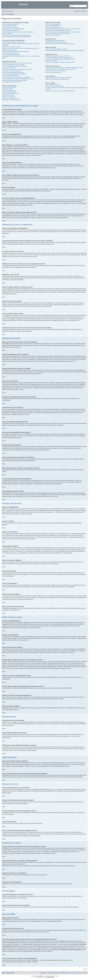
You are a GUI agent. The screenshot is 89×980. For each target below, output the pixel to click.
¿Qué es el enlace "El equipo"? (53, 35)
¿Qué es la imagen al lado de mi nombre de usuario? (15, 51)
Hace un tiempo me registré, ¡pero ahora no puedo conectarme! (18, 32)
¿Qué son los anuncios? (8, 95)
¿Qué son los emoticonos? (9, 90)
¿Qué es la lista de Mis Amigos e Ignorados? (57, 49)
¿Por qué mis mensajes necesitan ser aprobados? (15, 80)
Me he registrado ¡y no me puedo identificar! (13, 29)
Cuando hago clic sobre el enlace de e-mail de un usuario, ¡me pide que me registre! (21, 57)
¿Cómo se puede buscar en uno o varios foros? (57, 56)
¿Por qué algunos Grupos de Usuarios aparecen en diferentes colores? (63, 32)
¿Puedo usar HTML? (7, 89)
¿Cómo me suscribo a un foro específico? (56, 71)
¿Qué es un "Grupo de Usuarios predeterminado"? (58, 33)
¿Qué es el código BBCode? (9, 87)
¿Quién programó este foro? (52, 84)
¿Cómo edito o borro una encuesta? (11, 71)
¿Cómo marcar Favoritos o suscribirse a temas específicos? (60, 69)
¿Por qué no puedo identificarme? (11, 30)
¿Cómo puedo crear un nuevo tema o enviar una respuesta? (17, 63)
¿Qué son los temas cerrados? (10, 98)
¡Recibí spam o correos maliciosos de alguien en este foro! (60, 44)
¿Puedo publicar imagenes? (9, 92)
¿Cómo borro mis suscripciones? (54, 72)
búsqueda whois (53, 943)
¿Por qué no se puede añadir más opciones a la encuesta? (17, 69)
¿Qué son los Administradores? (53, 24)
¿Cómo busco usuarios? (51, 61)
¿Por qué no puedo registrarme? (10, 27)
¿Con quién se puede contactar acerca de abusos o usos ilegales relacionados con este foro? (66, 88)
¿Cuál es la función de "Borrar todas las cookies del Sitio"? (17, 37)
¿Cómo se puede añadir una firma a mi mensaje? (15, 66)
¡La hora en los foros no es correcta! (11, 47)
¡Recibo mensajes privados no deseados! (56, 42)
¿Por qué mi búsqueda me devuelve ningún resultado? (59, 57)
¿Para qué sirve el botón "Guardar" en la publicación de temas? (18, 79)
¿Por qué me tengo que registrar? (11, 24)
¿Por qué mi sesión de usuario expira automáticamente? (16, 35)
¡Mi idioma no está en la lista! (9, 50)
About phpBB (48, 921)
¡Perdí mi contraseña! (8, 33)
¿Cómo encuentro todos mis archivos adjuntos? (57, 79)
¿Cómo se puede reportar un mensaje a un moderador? (16, 77)
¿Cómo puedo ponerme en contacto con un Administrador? (60, 91)
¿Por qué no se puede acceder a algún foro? (13, 72)
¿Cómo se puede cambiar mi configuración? (13, 42)
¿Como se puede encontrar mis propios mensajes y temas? (60, 62)
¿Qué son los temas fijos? (9, 97)
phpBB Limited (67, 920)
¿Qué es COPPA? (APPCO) (9, 26)
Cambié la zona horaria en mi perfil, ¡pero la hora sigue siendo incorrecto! (20, 48)
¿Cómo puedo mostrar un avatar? (11, 53)
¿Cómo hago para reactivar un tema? (11, 82)
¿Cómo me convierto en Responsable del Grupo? (58, 30)
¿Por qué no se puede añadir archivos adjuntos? (14, 74)
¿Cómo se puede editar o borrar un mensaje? (14, 65)
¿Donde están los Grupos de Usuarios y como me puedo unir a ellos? (63, 29)
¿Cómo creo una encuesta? (9, 68)
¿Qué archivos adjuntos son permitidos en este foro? (59, 78)
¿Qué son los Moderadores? (52, 26)
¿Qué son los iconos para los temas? (11, 100)
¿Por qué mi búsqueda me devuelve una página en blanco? (60, 59)
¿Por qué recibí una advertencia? (10, 76)
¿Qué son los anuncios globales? (10, 93)
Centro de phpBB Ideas (80, 930)
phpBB (20, 280)
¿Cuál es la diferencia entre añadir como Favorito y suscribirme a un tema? (64, 67)
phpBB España (51, 977)
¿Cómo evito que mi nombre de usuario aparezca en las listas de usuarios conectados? (21, 44)
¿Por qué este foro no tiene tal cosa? (55, 86)
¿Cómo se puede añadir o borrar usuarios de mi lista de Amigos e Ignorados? (65, 50)
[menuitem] (12, 11)
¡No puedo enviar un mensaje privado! (55, 40)
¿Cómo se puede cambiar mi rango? (11, 55)
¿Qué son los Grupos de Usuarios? (54, 27)
